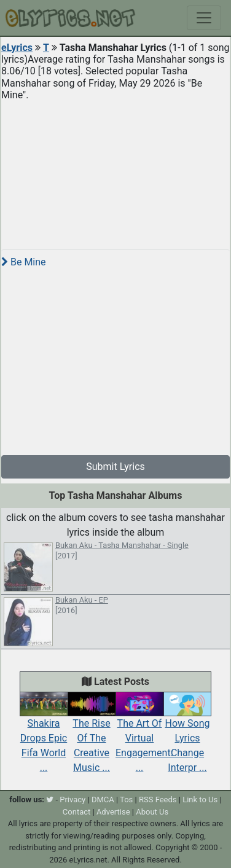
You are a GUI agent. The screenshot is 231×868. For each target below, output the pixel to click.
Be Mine (24, 262)
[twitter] (50, 800)
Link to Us (200, 800)
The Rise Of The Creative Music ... (92, 735)
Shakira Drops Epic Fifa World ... (44, 735)
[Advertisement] (116, 170)
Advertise (113, 812)
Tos (126, 800)
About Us (152, 812)
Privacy (72, 800)
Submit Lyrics (116, 467)
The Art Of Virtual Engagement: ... (144, 735)
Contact (76, 812)
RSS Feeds (158, 800)
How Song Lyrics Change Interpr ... (187, 735)
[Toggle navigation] (204, 18)
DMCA (103, 800)
